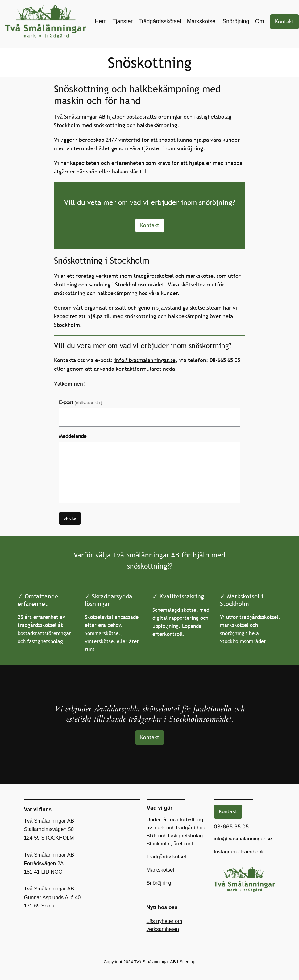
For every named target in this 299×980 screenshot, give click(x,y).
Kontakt (284, 21)
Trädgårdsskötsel (166, 857)
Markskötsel (160, 870)
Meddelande (73, 436)
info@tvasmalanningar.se (145, 360)
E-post (81, 403)
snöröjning (190, 148)
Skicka (70, 518)
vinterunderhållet (88, 148)
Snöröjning (159, 883)
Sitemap (187, 962)
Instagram (225, 852)
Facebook (252, 852)
